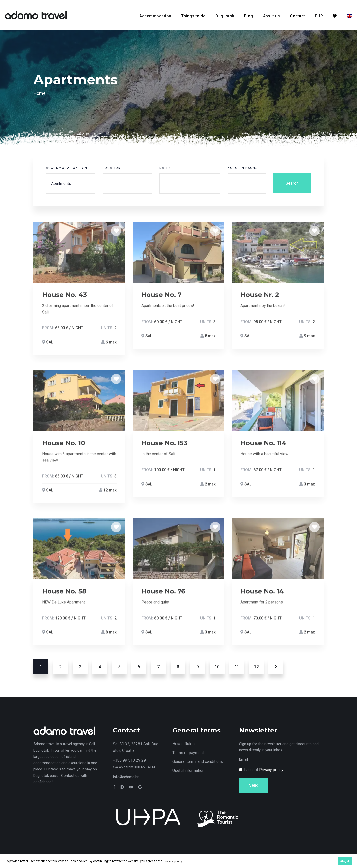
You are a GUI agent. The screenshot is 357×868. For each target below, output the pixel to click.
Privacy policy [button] (173, 861)
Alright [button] (345, 861)
